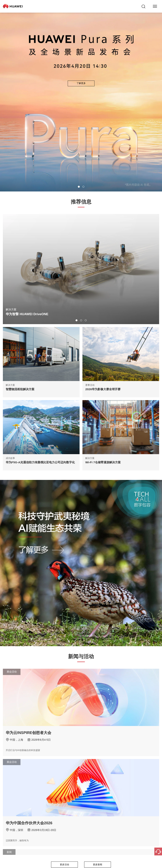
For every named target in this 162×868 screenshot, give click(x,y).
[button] (79, 187)
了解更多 (81, 83)
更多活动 (64, 865)
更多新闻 (98, 865)
